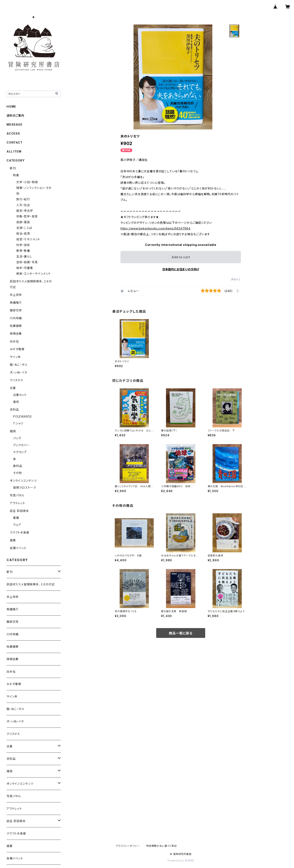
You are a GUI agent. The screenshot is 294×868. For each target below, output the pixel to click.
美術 (16, 402)
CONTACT (15, 142)
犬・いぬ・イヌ (18, 372)
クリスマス (17, 380)
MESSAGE (14, 124)
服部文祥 (16, 310)
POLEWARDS (22, 416)
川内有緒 (16, 318)
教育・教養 (23, 251)
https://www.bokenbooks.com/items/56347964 (155, 228)
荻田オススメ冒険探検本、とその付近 (31, 584)
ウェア (17, 525)
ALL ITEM (14, 151)
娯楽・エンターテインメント (33, 274)
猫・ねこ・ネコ (19, 365)
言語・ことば (24, 228)
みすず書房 (17, 349)
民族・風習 (23, 222)
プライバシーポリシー (128, 846)
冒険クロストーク (24, 487)
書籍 (16, 518)
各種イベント (18, 548)
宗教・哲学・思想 (27, 216)
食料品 (18, 466)
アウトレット (18, 503)
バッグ (17, 438)
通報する (236, 279)
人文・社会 (23, 205)
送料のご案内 (15, 115)
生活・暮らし (24, 256)
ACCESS (13, 133)
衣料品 (14, 409)
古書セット (20, 395)
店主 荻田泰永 (19, 511)
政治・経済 (23, 233)
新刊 (13, 168)
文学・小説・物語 (27, 182)
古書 (13, 388)
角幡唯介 (16, 303)
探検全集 (16, 334)
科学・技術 (23, 245)
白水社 (14, 341)
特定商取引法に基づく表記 (161, 846)
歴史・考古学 (25, 211)
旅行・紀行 (23, 199)
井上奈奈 (16, 295)
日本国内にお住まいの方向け (181, 269)
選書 (13, 540)
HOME (11, 106)
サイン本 (15, 357)
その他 (17, 473)
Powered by (181, 861)
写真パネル (17, 495)
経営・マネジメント (28, 239)
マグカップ (20, 452)
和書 (16, 175)
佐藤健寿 (16, 326)
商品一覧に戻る (181, 633)
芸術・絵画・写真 (27, 262)
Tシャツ (18, 423)
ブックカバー (21, 445)
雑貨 (13, 431)
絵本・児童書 (25, 268)
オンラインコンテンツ (23, 481)
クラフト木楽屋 (20, 532)
